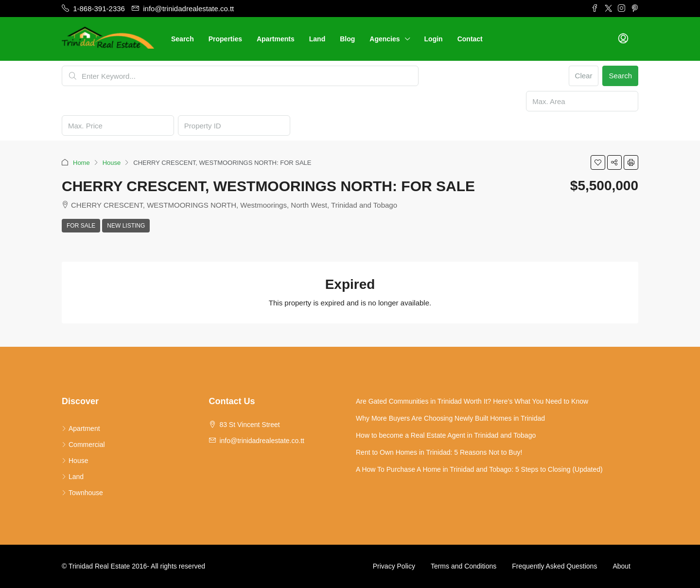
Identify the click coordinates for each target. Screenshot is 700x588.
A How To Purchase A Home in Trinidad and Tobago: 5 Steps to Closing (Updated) (479, 469)
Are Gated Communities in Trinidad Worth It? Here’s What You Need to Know (472, 401)
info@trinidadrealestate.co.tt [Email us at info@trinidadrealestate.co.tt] (262, 441)
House (112, 163)
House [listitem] (75, 461)
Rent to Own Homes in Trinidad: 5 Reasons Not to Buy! (439, 452)
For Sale (81, 226)
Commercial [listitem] (83, 445)
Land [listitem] (73, 477)
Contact (470, 39)
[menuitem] (623, 39)
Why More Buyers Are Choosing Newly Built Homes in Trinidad (450, 418)
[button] (598, 162)
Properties (225, 39)
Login (434, 39)
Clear (584, 76)
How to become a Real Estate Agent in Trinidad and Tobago (446, 435)
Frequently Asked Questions (554, 566)
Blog (347, 39)
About (621, 566)
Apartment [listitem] (81, 428)
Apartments (276, 39)
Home (81, 163)
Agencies (385, 39)
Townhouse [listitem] (82, 493)
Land (317, 39)
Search (183, 39)
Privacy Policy (394, 566)
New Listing (126, 226)
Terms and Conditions (464, 566)
